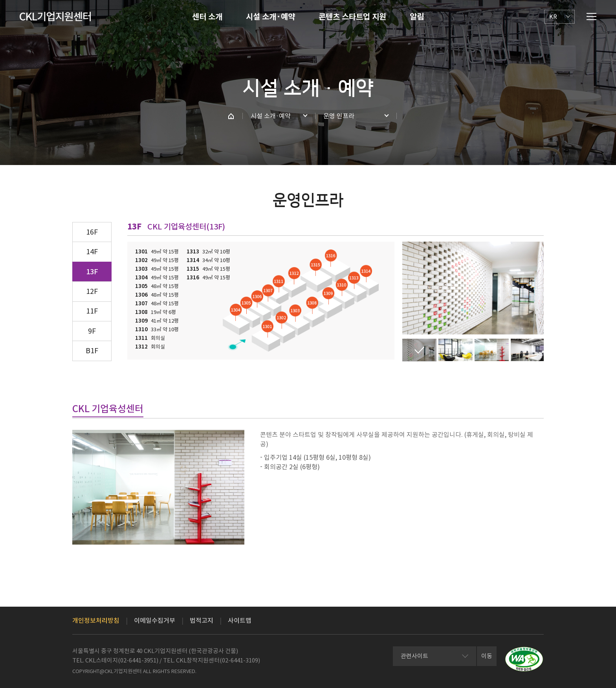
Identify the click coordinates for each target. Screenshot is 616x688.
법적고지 (202, 620)
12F (92, 291)
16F (92, 232)
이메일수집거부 (155, 620)
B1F (92, 351)
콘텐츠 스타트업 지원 (352, 17)
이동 (487, 656)
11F (92, 311)
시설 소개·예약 (270, 17)
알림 (417, 17)
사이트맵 (240, 620)
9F (92, 331)
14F (92, 252)
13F (92, 272)
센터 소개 (207, 17)
